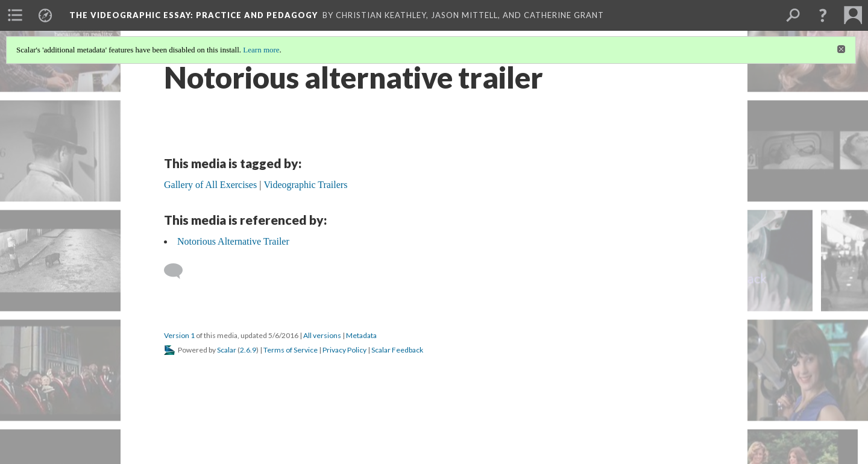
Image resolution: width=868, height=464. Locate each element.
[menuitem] (15, 15)
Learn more (261, 50)
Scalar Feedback (397, 350)
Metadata (361, 335)
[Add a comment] (179, 271)
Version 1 (179, 335)
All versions (322, 335)
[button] (823, 15)
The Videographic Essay (193, 15)
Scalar (227, 350)
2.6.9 (248, 350)
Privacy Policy (344, 350)
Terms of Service (291, 350)
